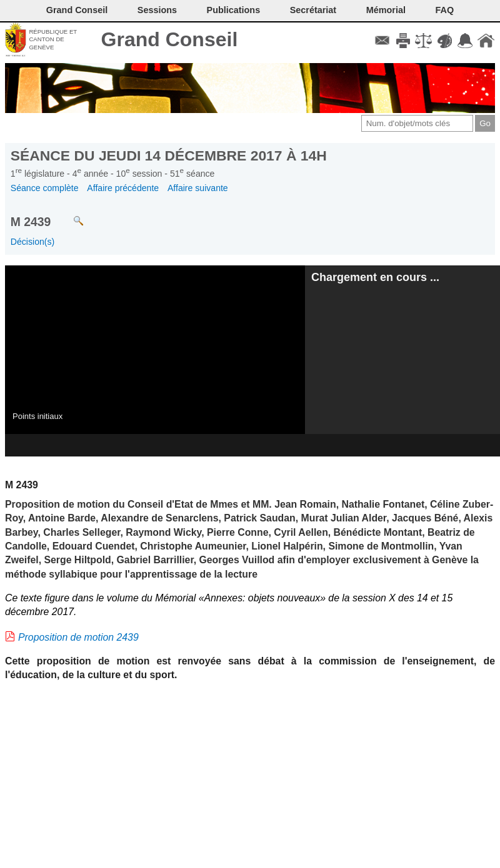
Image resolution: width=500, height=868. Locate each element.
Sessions (157, 10)
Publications (234, 10)
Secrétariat (313, 10)
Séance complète (45, 188)
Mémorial (386, 10)
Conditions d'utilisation (423, 41)
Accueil (486, 41)
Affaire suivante (198, 188)
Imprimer (403, 41)
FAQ (445, 10)
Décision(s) (32, 242)
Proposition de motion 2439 (78, 637)
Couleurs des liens (445, 41)
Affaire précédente (123, 188)
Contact (382, 41)
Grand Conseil (170, 39)
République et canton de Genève (53, 39)
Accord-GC (465, 41)
